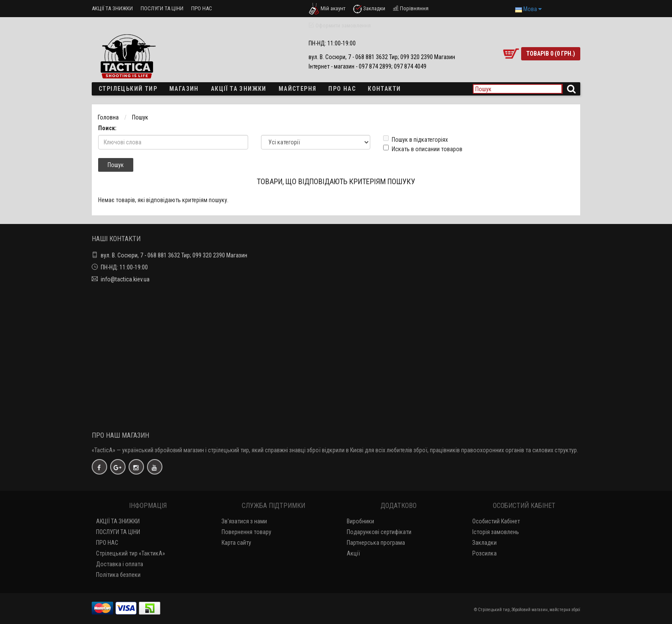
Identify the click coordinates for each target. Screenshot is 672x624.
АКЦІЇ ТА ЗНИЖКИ (112, 8)
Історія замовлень (496, 532)
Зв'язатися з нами (244, 521)
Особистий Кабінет (496, 521)
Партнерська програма (376, 543)
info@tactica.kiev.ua (125, 279)
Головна (108, 117)
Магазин (184, 89)
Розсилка (484, 553)
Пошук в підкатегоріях (415, 139)
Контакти (384, 89)
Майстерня (298, 89)
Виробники (360, 521)
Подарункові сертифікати (379, 532)
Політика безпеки (118, 575)
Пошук (140, 117)
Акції (353, 553)
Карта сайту (236, 543)
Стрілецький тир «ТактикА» (130, 553)
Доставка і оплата (120, 564)
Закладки (484, 543)
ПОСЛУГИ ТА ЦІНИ (162, 8)
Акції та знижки (239, 89)
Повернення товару (246, 532)
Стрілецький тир (128, 89)
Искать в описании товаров (423, 149)
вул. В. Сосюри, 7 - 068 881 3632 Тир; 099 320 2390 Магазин (174, 255)
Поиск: (107, 128)
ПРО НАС (202, 8)
